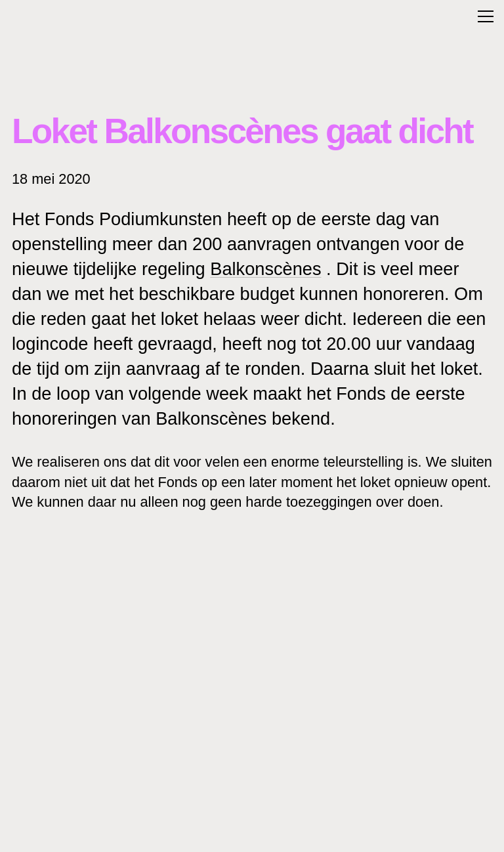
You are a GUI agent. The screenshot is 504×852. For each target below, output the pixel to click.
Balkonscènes (265, 269)
